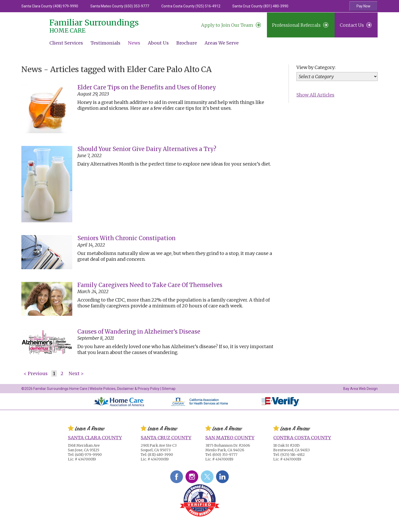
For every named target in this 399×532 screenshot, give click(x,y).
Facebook (177, 477)
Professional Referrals (300, 25)
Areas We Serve (222, 43)
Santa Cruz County (166, 438)
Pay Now (364, 6)
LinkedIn (222, 477)
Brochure (187, 43)
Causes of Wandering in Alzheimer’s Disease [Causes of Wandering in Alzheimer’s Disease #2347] (139, 332)
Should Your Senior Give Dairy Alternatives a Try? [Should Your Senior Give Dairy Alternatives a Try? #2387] (147, 149)
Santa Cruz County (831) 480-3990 (260, 6)
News (134, 43)
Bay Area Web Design (360, 389)
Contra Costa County (302, 438)
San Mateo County (230, 438)
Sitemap (169, 389)
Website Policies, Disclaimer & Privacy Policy (125, 389)
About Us (158, 43)
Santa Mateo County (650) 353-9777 (120, 6)
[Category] (337, 77)
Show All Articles (315, 95)
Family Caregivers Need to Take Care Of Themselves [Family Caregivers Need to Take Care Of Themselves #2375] (150, 285)
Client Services (66, 43)
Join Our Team (231, 25)
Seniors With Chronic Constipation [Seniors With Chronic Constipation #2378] (126, 238)
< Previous (36, 373)
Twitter (207, 477)
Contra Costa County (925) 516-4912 (191, 6)
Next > (76, 373)
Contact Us (356, 25)
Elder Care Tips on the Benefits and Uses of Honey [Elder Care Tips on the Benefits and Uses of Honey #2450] (147, 87)
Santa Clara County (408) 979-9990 (50, 6)
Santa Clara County (95, 438)
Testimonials (105, 43)
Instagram (192, 477)
